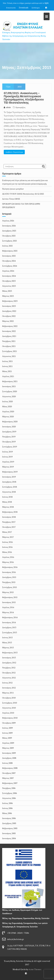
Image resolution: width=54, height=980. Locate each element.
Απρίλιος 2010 (8, 713)
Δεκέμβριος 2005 (9, 823)
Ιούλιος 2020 (7, 401)
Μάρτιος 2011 (8, 693)
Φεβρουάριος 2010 (10, 718)
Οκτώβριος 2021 (9, 346)
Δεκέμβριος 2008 (9, 758)
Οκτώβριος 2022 (9, 316)
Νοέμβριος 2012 (9, 668)
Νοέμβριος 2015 (9, 582)
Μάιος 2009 (7, 738)
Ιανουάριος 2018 (9, 517)
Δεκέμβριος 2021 (9, 336)
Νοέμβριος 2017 (9, 522)
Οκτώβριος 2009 (9, 723)
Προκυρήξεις (21, 107)
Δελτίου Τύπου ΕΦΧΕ (11, 199)
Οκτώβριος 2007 (9, 773)
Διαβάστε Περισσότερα (14, 152)
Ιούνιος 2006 (7, 808)
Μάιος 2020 (7, 406)
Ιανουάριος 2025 (9, 256)
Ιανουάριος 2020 (9, 427)
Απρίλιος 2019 (8, 462)
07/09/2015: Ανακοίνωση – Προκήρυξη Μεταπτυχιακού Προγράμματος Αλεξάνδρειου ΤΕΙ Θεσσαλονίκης (24, 98)
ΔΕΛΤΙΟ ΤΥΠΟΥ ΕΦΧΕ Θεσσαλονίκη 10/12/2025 (23, 194)
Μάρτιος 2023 (8, 296)
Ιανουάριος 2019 (9, 477)
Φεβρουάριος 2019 (10, 472)
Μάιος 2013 (7, 642)
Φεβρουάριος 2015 (10, 597)
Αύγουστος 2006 (9, 798)
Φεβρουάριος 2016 (10, 567)
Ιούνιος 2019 (7, 457)
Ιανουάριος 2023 (9, 306)
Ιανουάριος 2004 (9, 838)
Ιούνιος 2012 (7, 683)
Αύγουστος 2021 (9, 356)
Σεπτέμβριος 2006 (10, 793)
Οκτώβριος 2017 (9, 527)
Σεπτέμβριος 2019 (10, 447)
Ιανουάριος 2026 (9, 226)
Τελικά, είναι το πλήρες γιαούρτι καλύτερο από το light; (28, 3)
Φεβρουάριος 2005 (10, 828)
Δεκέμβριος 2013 (9, 627)
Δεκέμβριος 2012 (9, 663)
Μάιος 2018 (7, 502)
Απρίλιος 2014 (8, 607)
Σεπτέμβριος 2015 (10, 587)
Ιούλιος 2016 (7, 542)
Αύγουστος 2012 (9, 678)
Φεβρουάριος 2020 (10, 421)
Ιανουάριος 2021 (9, 386)
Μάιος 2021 (7, 371)
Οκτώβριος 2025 (9, 236)
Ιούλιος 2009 (7, 728)
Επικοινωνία (11, 8)
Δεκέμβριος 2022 (9, 311)
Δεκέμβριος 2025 (9, 231)
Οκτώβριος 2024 (9, 261)
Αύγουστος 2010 (9, 708)
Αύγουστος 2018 (9, 492)
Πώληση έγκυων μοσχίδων (13, 189)
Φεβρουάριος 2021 (10, 381)
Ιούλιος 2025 (7, 246)
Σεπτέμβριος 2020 (10, 391)
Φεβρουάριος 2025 (10, 251)
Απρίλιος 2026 (8, 221)
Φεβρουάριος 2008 (10, 768)
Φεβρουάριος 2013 (10, 652)
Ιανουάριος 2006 (9, 818)
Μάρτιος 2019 (8, 467)
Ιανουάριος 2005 (9, 833)
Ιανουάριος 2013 (9, 658)
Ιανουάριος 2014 (9, 622)
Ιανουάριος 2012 (9, 688)
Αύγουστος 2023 (9, 286)
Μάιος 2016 (7, 552)
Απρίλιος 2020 (8, 411)
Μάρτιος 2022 (8, 321)
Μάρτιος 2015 (8, 592)
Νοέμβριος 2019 (9, 437)
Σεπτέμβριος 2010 (10, 703)
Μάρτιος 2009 (8, 748)
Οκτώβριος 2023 (9, 281)
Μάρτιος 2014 (8, 612)
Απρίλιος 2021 (8, 376)
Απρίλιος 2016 (8, 557)
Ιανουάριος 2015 (9, 602)
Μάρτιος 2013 (8, 647)
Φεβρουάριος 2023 (10, 301)
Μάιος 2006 (7, 813)
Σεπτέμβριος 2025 (10, 241)
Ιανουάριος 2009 (9, 753)
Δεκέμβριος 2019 (9, 432)
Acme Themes (35, 969)
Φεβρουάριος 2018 (10, 512)
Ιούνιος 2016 (7, 547)
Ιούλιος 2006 (7, 803)
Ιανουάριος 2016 (9, 572)
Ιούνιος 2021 (7, 366)
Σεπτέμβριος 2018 (10, 487)
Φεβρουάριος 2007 (10, 783)
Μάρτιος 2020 (8, 416)
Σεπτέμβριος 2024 (10, 266)
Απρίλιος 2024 (8, 271)
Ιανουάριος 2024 (9, 276)
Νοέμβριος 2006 (9, 788)
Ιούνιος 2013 (7, 637)
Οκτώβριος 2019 (9, 442)
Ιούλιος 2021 (7, 361)
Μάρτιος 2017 (8, 537)
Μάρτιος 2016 (8, 562)
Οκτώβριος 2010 (9, 698)
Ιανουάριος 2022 (9, 331)
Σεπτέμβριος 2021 (10, 351)
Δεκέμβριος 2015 (9, 577)
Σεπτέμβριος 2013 (10, 632)
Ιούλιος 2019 (7, 452)
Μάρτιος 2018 (8, 507)
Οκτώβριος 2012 (9, 673)
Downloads (24, 8)
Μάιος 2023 (7, 291)
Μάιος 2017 (7, 532)
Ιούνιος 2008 (7, 763)
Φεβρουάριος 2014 (10, 617)
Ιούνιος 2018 (7, 497)
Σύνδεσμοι (36, 8)
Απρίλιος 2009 (8, 743)
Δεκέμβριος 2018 (9, 482)
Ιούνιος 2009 (7, 733)
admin (7, 107)
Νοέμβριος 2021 (9, 341)
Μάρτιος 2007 (8, 778)
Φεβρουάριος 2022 (10, 326)
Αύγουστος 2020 (9, 396)
